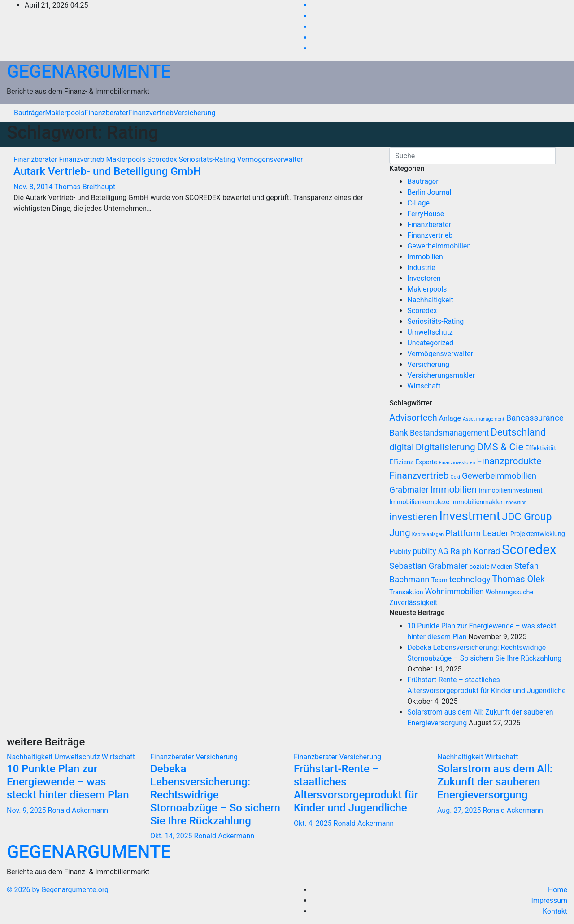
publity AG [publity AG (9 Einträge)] (431, 551)
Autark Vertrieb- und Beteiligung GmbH (107, 171)
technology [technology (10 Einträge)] (470, 580)
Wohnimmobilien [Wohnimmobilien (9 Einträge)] (454, 592)
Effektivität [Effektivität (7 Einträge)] (541, 448)
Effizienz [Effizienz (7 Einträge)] (401, 462)
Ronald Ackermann (78, 810)
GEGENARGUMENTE (89, 72)
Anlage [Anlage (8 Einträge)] (450, 418)
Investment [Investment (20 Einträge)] (470, 516)
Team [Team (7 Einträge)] (439, 580)
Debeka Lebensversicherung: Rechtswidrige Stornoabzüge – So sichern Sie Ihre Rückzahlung (215, 795)
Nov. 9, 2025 (26, 810)
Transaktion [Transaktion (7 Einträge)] (406, 592)
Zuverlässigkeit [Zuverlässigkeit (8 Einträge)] (413, 603)
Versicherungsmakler (441, 375)
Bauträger (29, 113)
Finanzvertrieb (151, 113)
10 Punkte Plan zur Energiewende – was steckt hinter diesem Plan (68, 782)
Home (558, 890)
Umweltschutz (430, 332)
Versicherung (195, 113)
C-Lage (418, 203)
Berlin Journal (429, 192)
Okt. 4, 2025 (313, 823)
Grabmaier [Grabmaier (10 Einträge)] (409, 490)
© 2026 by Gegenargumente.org (58, 890)
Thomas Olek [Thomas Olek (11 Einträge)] (519, 579)
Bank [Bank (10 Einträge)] (399, 433)
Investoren (424, 278)
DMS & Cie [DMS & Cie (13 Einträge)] (500, 447)
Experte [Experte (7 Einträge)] (426, 462)
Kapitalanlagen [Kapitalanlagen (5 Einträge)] (428, 534)
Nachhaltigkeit (430, 300)
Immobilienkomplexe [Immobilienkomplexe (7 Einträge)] (419, 502)
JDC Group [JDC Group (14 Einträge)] (527, 517)
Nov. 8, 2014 (33, 187)
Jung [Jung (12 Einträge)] (400, 533)
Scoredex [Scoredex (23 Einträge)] (529, 549)
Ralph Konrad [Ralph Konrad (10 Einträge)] (475, 551)
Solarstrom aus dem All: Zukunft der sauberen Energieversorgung (495, 782)
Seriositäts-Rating (208, 159)
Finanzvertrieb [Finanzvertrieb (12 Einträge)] (419, 475)
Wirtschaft (424, 386)
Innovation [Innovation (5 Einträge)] (516, 503)
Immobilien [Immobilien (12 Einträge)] (453, 489)
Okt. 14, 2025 (171, 836)
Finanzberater (106, 113)
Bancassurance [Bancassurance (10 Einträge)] (535, 418)
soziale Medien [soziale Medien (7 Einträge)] (491, 567)
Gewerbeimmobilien (439, 246)
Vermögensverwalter (270, 159)
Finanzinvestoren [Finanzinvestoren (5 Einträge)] (457, 463)
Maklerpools (65, 113)
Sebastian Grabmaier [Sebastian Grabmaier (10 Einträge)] (428, 566)
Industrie (421, 268)
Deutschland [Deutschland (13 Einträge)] (518, 432)
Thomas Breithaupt (85, 187)
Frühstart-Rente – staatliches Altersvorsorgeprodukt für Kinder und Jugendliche (356, 788)
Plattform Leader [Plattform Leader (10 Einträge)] (477, 533)
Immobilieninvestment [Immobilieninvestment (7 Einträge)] (511, 490)
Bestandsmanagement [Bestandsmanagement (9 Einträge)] (449, 433)
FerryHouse (426, 214)
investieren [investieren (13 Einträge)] (413, 517)
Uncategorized (430, 343)
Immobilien (425, 257)
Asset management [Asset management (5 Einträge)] (484, 419)
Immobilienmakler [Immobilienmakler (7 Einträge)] (477, 502)
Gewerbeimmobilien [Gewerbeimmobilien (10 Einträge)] (499, 476)
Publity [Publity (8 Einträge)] (400, 551)
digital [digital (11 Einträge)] (402, 447)
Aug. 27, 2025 (459, 810)
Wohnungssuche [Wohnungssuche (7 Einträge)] (509, 592)
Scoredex (163, 159)
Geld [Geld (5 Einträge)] (455, 477)
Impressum (550, 900)
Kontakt (555, 911)
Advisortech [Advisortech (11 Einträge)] (413, 418)
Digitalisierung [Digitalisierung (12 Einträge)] (446, 447)
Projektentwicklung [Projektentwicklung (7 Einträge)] (538, 534)
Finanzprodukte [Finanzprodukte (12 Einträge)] (509, 461)
